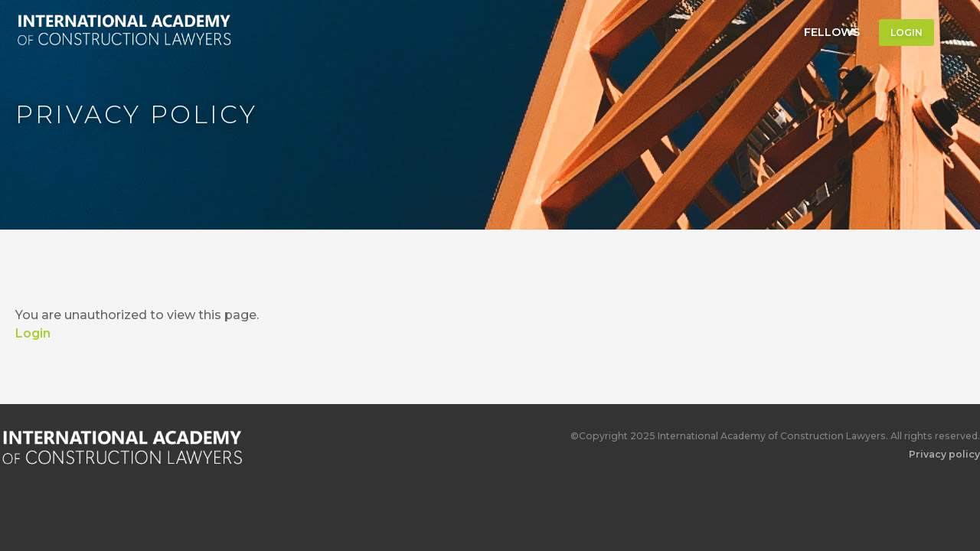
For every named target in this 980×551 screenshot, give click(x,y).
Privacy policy (944, 454)
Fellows (832, 32)
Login (906, 33)
